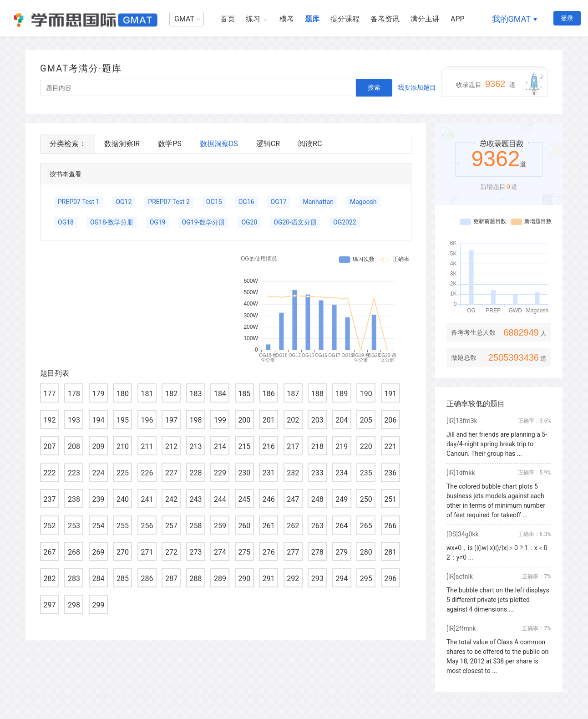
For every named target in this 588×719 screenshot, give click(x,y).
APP (458, 19)
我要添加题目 (417, 87)
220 (366, 446)
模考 (287, 19)
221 (390, 446)
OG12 (124, 202)
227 (171, 473)
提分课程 (345, 19)
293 (317, 579)
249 (342, 499)
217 (293, 446)
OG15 (214, 202)
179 (98, 394)
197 (171, 420)
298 (74, 605)
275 (244, 552)
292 (293, 579)
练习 (253, 19)
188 (317, 394)
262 (293, 526)
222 (50, 473)
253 (74, 526)
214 (220, 446)
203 (317, 420)
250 (366, 499)
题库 (312, 19)
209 (98, 446)
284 (98, 579)
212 (171, 446)
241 (147, 499)
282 (50, 579)
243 (195, 499)
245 (244, 499)
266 (390, 526)
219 (342, 446)
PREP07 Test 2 (169, 202)
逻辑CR (268, 144)
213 (195, 446)
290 (244, 579)
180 (123, 394)
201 (269, 420)
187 (293, 394)
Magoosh (363, 202)
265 (366, 526)
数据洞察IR (122, 144)
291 (269, 579)
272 (171, 552)
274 (220, 552)
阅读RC (310, 144)
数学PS (170, 144)
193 (74, 420)
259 (220, 526)
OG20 (249, 222)
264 (342, 526)
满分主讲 (425, 19)
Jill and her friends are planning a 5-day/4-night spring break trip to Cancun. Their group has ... (497, 444)
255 (123, 526)
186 (269, 394)
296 (390, 579)
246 (269, 499)
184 (220, 394)
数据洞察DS (219, 144)
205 (366, 420)
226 (147, 473)
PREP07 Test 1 (79, 202)
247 (293, 499)
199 (220, 420)
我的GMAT (511, 19)
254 (98, 526)
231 (269, 473)
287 (171, 579)
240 (123, 499)
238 (74, 499)
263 (317, 526)
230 (244, 473)
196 (147, 420)
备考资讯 (385, 19)
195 (123, 420)
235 (366, 473)
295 (366, 579)
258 (195, 526)
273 (195, 552)
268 (74, 552)
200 (244, 420)
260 (244, 526)
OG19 (158, 222)
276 (269, 552)
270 (123, 552)
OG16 (246, 202)
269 (98, 552)
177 (50, 394)
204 (342, 420)
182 (171, 394)
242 (171, 499)
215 (244, 446)
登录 (567, 18)
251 (390, 499)
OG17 (279, 202)
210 (123, 446)
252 (50, 526)
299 (98, 605)
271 (147, 552)
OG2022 (345, 222)
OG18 (66, 222)
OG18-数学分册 (112, 222)
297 (50, 605)
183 (195, 394)
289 (220, 579)
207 (50, 446)
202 (293, 420)
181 (147, 394)
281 (390, 552)
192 (50, 420)
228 (195, 473)
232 (293, 473)
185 (244, 394)
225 (123, 473)
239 (98, 499)
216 (269, 446)
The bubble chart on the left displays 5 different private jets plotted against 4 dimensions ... (498, 600)
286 (147, 579)
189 (342, 394)
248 (317, 499)
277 (293, 552)
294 (342, 579)
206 (390, 420)
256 (147, 526)
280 (366, 552)
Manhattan (318, 202)
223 (74, 473)
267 (50, 552)
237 (50, 499)
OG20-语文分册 (295, 222)
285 (123, 579)
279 (342, 552)
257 (171, 526)
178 (74, 394)
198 (195, 420)
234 (342, 473)
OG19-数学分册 (204, 222)
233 (317, 473)
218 (317, 446)
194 (98, 420)
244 (220, 499)
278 (317, 552)
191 (390, 394)
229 (220, 473)
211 (147, 446)
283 (74, 579)
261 (269, 526)
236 (390, 473)
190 (366, 394)
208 (74, 446)
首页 (228, 19)
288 (195, 579)
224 (98, 473)
